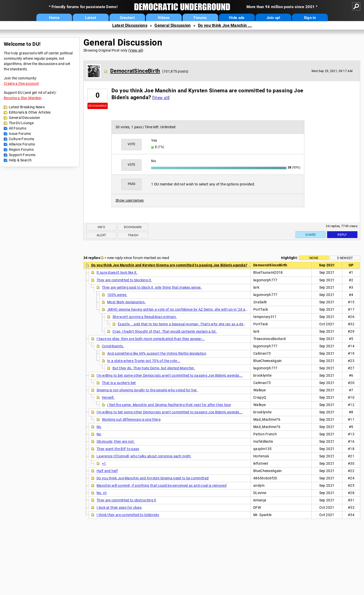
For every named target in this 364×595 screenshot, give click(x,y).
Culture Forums (21, 139)
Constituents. (113, 346)
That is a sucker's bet (119, 383)
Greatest (127, 18)
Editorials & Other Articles (30, 112)
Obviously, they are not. (116, 441)
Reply (342, 235)
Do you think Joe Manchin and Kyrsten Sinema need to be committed (153, 478)
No (99, 427)
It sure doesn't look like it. (117, 272)
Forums (200, 18)
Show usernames (130, 200)
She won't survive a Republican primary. (145, 317)
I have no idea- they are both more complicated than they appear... (151, 339)
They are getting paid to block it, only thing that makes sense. (152, 287)
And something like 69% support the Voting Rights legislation (157, 353)
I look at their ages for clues (119, 507)
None (314, 258)
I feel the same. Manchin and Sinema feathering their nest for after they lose (169, 405)
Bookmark (133, 227)
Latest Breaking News (27, 107)
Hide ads (237, 18)
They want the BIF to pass (118, 449)
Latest (91, 18)
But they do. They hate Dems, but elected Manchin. (154, 368)
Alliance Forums (22, 144)
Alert (101, 235)
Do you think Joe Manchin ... (225, 25)
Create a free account (21, 83)
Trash (133, 235)
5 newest (345, 258)
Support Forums (22, 155)
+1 (104, 463)
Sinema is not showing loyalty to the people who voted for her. (147, 390)
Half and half (107, 471)
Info (101, 227)
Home (54, 18)
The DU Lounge (21, 123)
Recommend (98, 106)
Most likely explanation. (126, 302)
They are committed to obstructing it (126, 500)
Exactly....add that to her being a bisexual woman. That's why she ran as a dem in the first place (196, 324)
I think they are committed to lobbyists (128, 515)
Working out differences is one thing (131, 419)
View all (136, 50)
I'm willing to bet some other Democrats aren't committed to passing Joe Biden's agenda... (170, 375)
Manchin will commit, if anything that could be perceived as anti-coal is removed (162, 485)
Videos (164, 18)
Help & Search (20, 160)
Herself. (108, 397)
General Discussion (173, 25)
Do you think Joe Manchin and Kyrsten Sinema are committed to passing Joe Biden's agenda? (169, 265)
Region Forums (21, 150)
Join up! (273, 18)
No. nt (102, 493)
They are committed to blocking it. (124, 280)
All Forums (18, 128)
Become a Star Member (23, 98)
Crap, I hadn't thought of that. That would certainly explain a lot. (165, 331)
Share (311, 235)
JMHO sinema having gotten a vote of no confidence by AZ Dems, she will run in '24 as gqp (181, 309)
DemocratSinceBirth (135, 71)
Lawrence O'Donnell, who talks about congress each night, (144, 456)
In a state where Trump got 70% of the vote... (144, 361)
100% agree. (117, 295)
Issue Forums (20, 134)
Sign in (310, 18)
